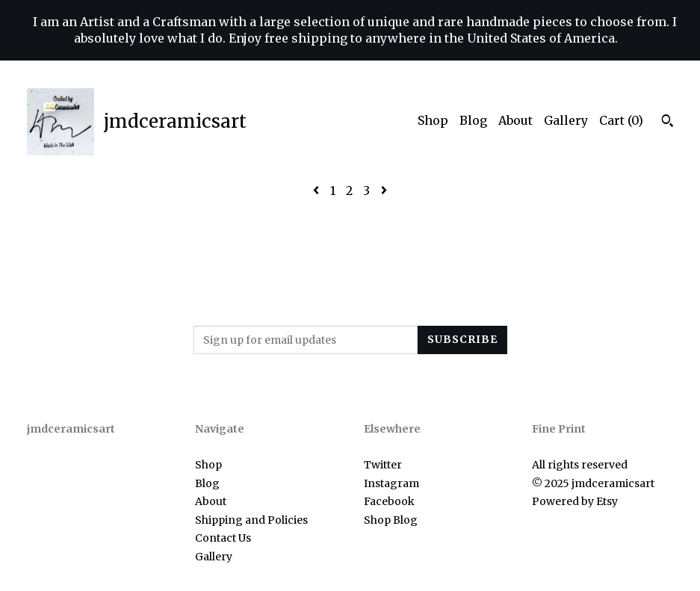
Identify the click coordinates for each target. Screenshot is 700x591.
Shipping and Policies (251, 520)
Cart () (621, 120)
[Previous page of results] (318, 191)
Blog (473, 120)
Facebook (389, 501)
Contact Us (223, 538)
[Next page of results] (384, 191)
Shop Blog (391, 520)
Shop (433, 120)
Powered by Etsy (575, 501)
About (515, 120)
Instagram (391, 483)
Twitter (383, 465)
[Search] (668, 123)
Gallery (566, 120)
